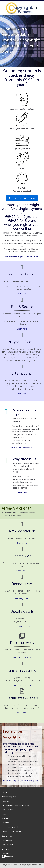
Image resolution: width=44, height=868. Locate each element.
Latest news (7, 823)
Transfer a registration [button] (22, 685)
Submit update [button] (22, 571)
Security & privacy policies (12, 831)
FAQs (4, 814)
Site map (5, 818)
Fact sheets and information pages (15, 805)
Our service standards (10, 827)
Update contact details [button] (22, 626)
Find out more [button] (22, 493)
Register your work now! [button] (22, 198)
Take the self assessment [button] (22, 448)
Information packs (9, 797)
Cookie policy (7, 836)
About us (5, 801)
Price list (5, 792)
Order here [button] (22, 713)
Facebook (7, 856)
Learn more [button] (22, 294)
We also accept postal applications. (22, 256)
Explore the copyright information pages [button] (21, 781)
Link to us (6, 849)
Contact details (8, 845)
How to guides (7, 810)
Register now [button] (22, 543)
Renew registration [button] (22, 598)
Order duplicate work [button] (22, 657)
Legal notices (7, 840)
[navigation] (37, 8)
